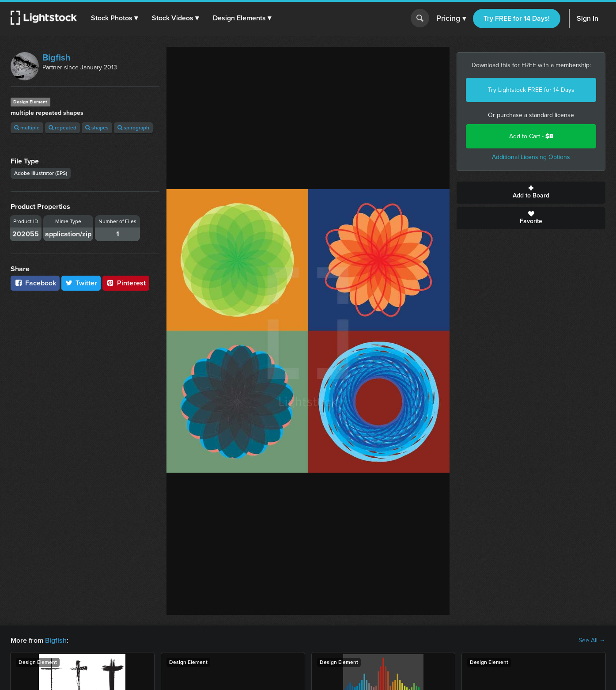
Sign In (588, 18)
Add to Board (531, 193)
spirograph (133, 128)
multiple (27, 128)
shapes (97, 128)
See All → (592, 641)
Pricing (451, 19)
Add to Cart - (531, 136)
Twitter (81, 283)
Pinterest (126, 283)
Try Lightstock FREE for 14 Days (531, 90)
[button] (114, 18)
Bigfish (57, 57)
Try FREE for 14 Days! (517, 18)
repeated (62, 128)
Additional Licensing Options (531, 157)
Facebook (35, 283)
